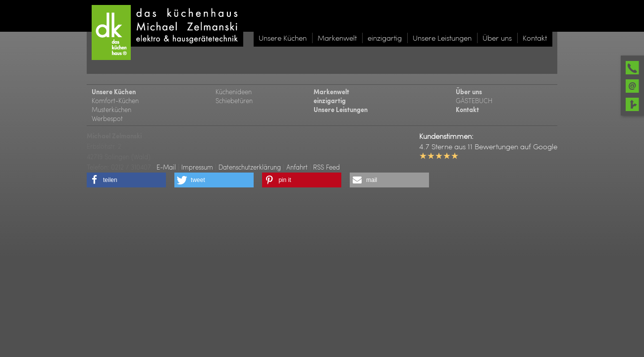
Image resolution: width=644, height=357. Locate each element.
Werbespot (107, 118)
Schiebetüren (234, 100)
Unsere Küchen (114, 92)
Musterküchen (111, 109)
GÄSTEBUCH (474, 100)
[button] (126, 180)
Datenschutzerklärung (250, 167)
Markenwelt (331, 92)
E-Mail (166, 167)
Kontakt (467, 110)
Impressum (197, 167)
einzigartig (330, 101)
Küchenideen (234, 91)
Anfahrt (297, 167)
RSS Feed (326, 167)
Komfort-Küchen (115, 100)
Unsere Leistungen (341, 110)
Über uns (469, 92)
